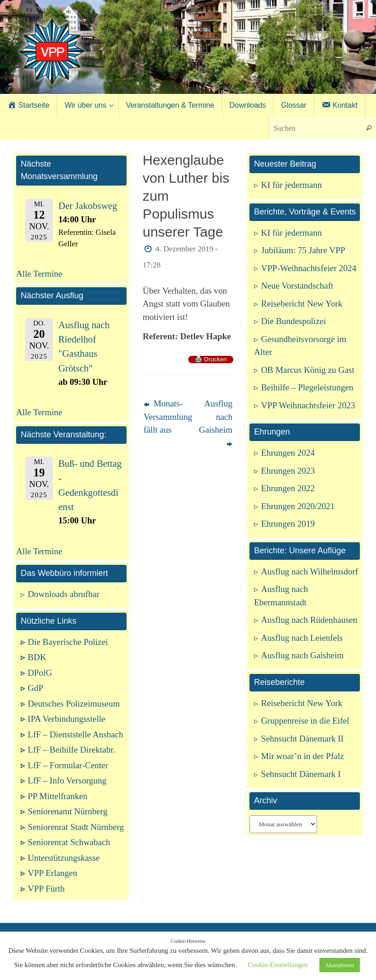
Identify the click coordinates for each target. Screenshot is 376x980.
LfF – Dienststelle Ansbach (75, 734)
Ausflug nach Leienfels (302, 638)
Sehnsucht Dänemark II (302, 739)
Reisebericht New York (302, 304)
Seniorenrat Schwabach (69, 842)
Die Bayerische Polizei (68, 642)
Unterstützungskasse (64, 858)
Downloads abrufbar (64, 594)
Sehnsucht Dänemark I (301, 774)
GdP (35, 688)
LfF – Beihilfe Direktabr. (71, 750)
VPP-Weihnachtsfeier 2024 (309, 268)
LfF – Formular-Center (68, 765)
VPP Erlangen (52, 873)
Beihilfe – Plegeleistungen (307, 387)
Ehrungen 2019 (288, 524)
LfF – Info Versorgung (67, 780)
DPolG (40, 673)
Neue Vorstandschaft (297, 286)
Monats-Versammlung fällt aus (165, 417)
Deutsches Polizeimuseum (74, 704)
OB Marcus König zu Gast (308, 370)
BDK (37, 657)
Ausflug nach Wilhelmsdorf (309, 571)
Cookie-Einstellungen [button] (278, 965)
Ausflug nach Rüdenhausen (309, 620)
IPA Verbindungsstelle (66, 719)
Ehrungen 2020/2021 (298, 506)
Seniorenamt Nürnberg (67, 811)
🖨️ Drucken (211, 359)
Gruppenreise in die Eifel (305, 721)
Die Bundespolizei (293, 321)
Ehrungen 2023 (288, 471)
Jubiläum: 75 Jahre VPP (303, 250)
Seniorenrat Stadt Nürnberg (76, 827)
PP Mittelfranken (58, 796)
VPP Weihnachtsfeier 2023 (308, 405)
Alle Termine (39, 274)
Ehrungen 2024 (288, 453)
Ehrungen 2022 (288, 488)
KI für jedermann (291, 185)
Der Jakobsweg (88, 206)
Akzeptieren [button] (340, 965)
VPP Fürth (46, 889)
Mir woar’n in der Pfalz (302, 756)
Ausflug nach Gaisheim (216, 423)
